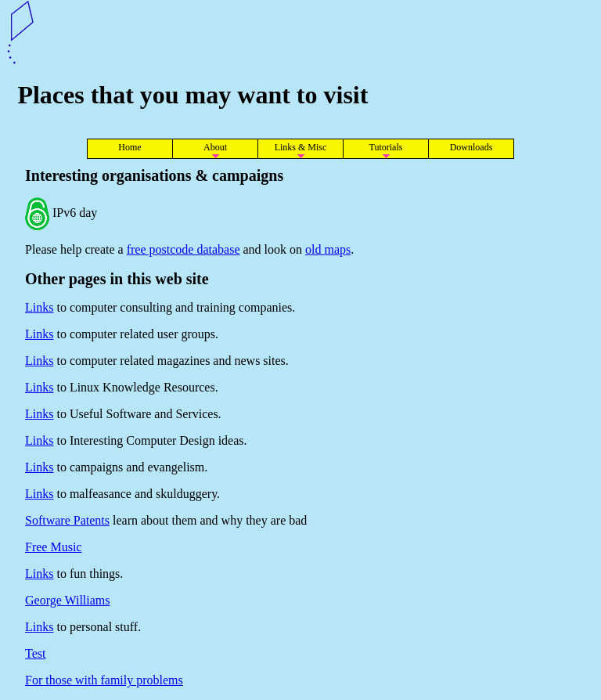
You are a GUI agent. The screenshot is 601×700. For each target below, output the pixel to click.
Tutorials (386, 147)
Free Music (53, 547)
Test (35, 653)
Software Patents (67, 520)
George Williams (68, 600)
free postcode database (184, 249)
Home (130, 147)
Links (39, 307)
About (215, 147)
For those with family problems (104, 680)
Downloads (471, 147)
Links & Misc (301, 147)
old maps (328, 249)
